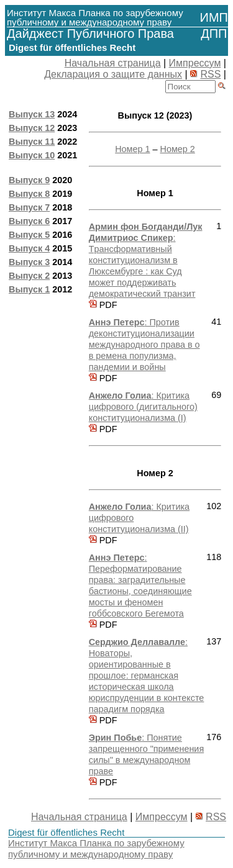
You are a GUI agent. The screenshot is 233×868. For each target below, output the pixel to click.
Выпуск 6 (29, 221)
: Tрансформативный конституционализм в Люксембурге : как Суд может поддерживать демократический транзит (146, 260)
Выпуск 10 (32, 155)
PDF (103, 305)
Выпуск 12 (32, 128)
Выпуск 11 (32, 142)
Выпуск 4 (29, 248)
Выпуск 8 (29, 194)
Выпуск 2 (29, 276)
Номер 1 (132, 149)
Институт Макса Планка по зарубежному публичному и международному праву (96, 848)
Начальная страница (113, 63)
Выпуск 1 (29, 289)
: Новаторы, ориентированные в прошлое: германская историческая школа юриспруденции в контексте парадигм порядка (147, 676)
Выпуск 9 (29, 180)
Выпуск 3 (29, 262)
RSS (210, 74)
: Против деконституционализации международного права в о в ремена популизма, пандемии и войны (144, 345)
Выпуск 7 (29, 207)
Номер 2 (177, 149)
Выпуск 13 (32, 114)
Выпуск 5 (29, 235)
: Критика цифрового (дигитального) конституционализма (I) (143, 407)
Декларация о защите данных (113, 74)
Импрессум (195, 63)
